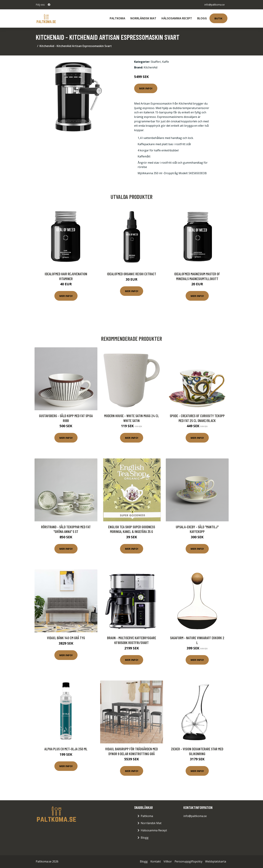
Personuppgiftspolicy (188, 861)
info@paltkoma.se (215, 5)
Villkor (168, 861)
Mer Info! (146, 88)
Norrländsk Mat (143, 18)
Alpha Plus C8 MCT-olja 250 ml (66, 749)
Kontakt (156, 861)
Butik (218, 18)
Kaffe (166, 62)
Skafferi (156, 62)
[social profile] (49, 5)
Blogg (202, 18)
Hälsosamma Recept (177, 18)
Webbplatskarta (216, 861)
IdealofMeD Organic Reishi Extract (132, 274)
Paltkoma (117, 18)
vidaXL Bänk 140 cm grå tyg (66, 638)
